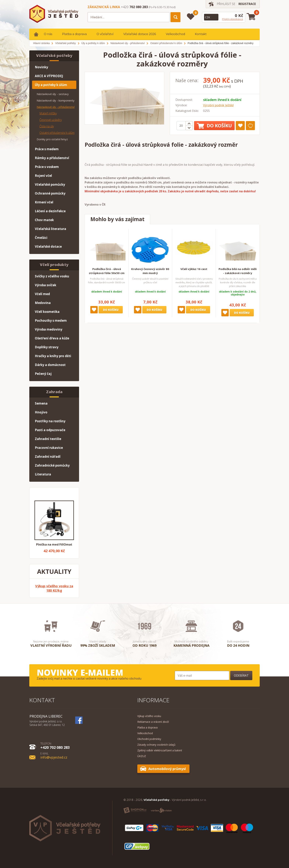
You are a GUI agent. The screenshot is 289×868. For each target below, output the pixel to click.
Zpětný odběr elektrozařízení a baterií (160, 750)
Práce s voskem (47, 167)
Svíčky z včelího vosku (52, 276)
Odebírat (241, 676)
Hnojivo (41, 412)
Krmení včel (44, 202)
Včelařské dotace (48, 246)
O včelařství (105, 34)
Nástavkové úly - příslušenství (56, 107)
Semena (41, 403)
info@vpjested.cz (54, 755)
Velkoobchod (175, 34)
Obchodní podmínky (149, 739)
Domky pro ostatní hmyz (52, 139)
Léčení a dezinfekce (50, 211)
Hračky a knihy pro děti (53, 356)
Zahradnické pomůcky (52, 465)
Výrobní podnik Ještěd (218, 105)
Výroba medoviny (49, 329)
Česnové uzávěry (51, 120)
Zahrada (54, 392)
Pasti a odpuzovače (50, 430)
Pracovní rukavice (49, 448)
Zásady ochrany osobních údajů (156, 745)
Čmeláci (41, 238)
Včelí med (42, 294)
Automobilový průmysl (167, 769)
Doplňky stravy (47, 347)
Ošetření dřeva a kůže (52, 338)
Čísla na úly (47, 126)
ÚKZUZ (142, 756)
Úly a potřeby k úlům (51, 85)
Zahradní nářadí (48, 457)
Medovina (43, 303)
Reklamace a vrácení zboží (153, 722)
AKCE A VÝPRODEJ (49, 76)
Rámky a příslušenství (52, 158)
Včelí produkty (54, 265)
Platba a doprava (74, 34)
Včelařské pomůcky (50, 184)
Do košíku (214, 126)
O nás (48, 34)
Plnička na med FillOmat (54, 544)
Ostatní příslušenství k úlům (57, 133)
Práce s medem (47, 149)
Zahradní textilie (48, 439)
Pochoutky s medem (51, 320)
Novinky (41, 67)
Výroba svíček (46, 285)
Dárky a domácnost (50, 365)
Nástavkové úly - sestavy (53, 94)
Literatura (43, 474)
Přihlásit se (226, 4)
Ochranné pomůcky (50, 193)
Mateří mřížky (48, 113)
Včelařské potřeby (54, 56)
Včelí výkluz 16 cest (194, 269)
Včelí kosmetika (47, 312)
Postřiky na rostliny (50, 421)
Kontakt (201, 34)
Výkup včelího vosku (149, 716)
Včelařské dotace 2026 (140, 34)
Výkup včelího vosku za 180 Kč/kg (54, 588)
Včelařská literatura (51, 229)
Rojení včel (43, 176)
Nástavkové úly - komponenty (56, 100)
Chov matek (44, 220)
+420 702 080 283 (55, 745)
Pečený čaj (43, 374)
